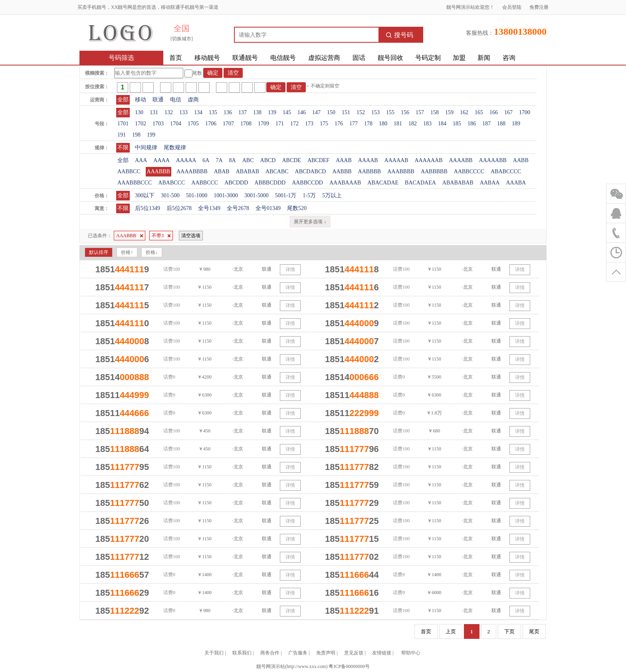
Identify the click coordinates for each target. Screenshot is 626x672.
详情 (290, 270)
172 (294, 124)
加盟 (459, 58)
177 (354, 124)
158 (435, 112)
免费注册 (539, 7)
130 (139, 112)
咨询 (509, 58)
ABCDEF (318, 160)
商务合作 (270, 653)
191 (122, 135)
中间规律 (146, 148)
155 (390, 112)
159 (449, 112)
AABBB (342, 171)
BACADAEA (420, 183)
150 (331, 112)
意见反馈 (354, 653)
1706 (211, 124)
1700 (525, 112)
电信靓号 (283, 58)
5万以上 (332, 195)
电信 (176, 100)
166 (494, 112)
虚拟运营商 (324, 58)
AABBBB (370, 171)
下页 (509, 631)
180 (383, 124)
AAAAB (368, 160)
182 (413, 124)
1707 (228, 124)
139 (272, 112)
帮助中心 (411, 653)
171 (280, 124)
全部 (123, 100)
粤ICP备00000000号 (349, 666)
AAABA (516, 183)
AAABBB (158, 171)
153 (375, 112)
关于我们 (214, 653)
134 (198, 112)
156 (405, 112)
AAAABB (461, 160)
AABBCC (129, 171)
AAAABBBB (192, 171)
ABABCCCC (506, 171)
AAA (141, 160)
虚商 (193, 100)
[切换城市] (182, 39)
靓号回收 (390, 58)
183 (427, 124)
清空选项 (191, 236)
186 (472, 124)
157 (420, 112)
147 (316, 112)
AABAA (490, 183)
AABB (521, 160)
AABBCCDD (307, 183)
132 (169, 112)
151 (346, 112)
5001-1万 (286, 195)
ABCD (268, 160)
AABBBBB (434, 171)
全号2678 (238, 208)
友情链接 (382, 653)
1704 (176, 124)
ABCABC (277, 171)
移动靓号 (207, 58)
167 (508, 112)
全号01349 (268, 208)
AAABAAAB (345, 183)
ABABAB (248, 171)
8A (233, 160)
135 (213, 112)
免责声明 (326, 653)
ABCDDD (236, 183)
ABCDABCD (311, 171)
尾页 (534, 631)
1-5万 (309, 195)
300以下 (145, 195)
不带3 (161, 236)
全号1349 (209, 208)
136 (228, 112)
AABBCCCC (469, 171)
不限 (123, 148)
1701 (123, 124)
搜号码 (400, 35)
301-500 (170, 195)
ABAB (222, 171)
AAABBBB (401, 171)
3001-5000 (257, 195)
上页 (451, 631)
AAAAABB (493, 160)
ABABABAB (458, 183)
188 (501, 124)
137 (243, 112)
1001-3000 (226, 195)
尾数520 (297, 208)
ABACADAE (383, 183)
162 (464, 112)
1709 (263, 124)
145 (287, 112)
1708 (246, 124)
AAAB (344, 160)
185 (457, 124)
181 (398, 124)
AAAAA (186, 160)
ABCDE (291, 160)
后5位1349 (148, 208)
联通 (158, 100)
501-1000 (197, 195)
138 (257, 112)
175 (324, 124)
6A (206, 160)
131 (154, 112)
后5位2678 (179, 208)
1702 (141, 124)
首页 (176, 58)
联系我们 (242, 653)
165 (479, 112)
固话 (359, 58)
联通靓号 (245, 58)
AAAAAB (396, 160)
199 (151, 135)
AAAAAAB (428, 160)
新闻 (484, 58)
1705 (193, 124)
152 (361, 112)
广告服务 (298, 653)
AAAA (161, 160)
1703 (158, 124)
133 (183, 112)
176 (339, 124)
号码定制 (428, 58)
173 (309, 124)
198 (136, 135)
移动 (141, 100)
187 (486, 124)
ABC (248, 160)
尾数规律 (175, 148)
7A (219, 160)
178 (368, 124)
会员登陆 (512, 7)
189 (516, 124)
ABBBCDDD (270, 183)
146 (302, 112)
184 (442, 124)
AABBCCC (205, 183)
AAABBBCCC (135, 183)
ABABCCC (171, 183)
